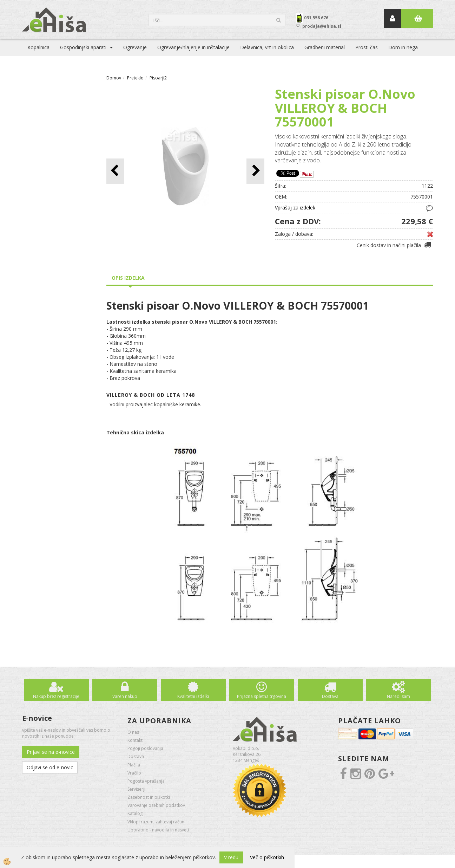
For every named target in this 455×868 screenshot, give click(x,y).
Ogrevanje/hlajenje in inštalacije (193, 47)
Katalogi (136, 813)
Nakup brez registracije (56, 696)
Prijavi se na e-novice (51, 752)
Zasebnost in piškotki (149, 797)
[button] (255, 171)
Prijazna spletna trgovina (262, 696)
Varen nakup (125, 696)
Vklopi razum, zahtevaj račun (156, 822)
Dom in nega (403, 47)
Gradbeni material (325, 47)
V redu (231, 857)
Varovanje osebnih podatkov (156, 805)
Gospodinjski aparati (83, 47)
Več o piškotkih (267, 857)
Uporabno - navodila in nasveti (158, 830)
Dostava (330, 696)
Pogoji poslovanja (145, 748)
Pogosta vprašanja (146, 781)
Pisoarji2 (158, 78)
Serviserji (136, 789)
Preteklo (135, 78)
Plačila (134, 765)
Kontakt (135, 740)
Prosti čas (367, 47)
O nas (133, 732)
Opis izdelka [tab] (128, 278)
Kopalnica (38, 47)
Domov (114, 78)
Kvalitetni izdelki (193, 696)
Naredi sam (398, 696)
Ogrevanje (135, 47)
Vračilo (134, 773)
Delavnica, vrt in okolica (267, 47)
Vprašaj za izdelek (295, 208)
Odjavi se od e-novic (50, 767)
